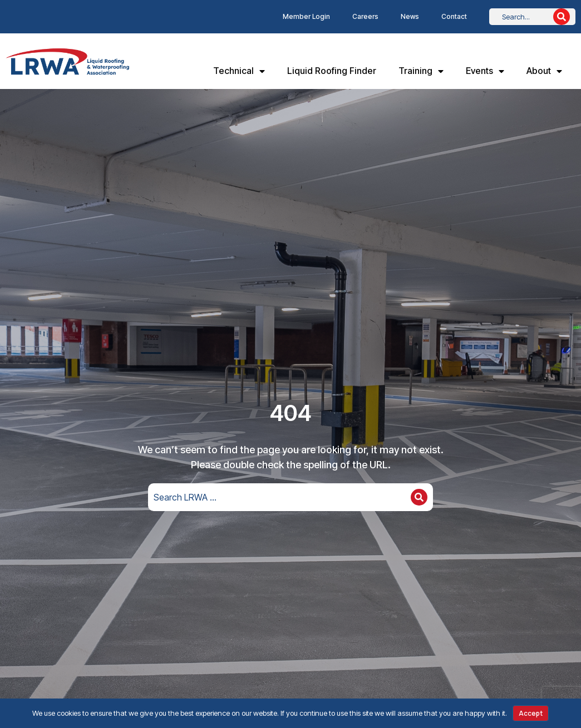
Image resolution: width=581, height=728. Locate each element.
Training (421, 71)
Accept (531, 713)
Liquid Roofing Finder (332, 71)
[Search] (562, 17)
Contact (454, 16)
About (544, 71)
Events (485, 71)
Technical (239, 71)
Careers (365, 16)
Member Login (306, 16)
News (410, 16)
